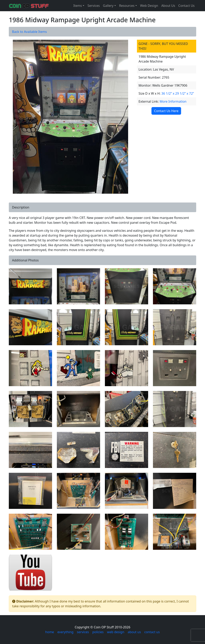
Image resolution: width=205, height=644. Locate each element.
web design (116, 632)
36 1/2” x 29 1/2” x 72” (178, 93)
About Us (168, 6)
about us (134, 632)
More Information (173, 101)
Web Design (149, 6)
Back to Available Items (29, 32)
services (83, 632)
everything (65, 632)
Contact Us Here (166, 111)
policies (98, 632)
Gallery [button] (108, 6)
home (50, 632)
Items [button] (78, 6)
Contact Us (186, 6)
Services (94, 6)
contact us (152, 632)
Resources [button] (127, 6)
